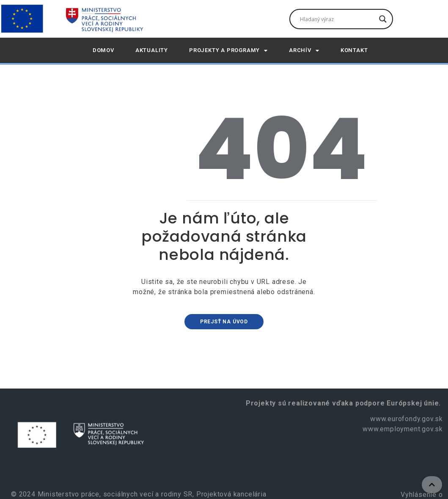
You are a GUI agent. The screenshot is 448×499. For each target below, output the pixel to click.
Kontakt (354, 50)
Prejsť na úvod (224, 322)
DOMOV (103, 50)
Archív (304, 51)
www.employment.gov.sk (403, 429)
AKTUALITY (152, 50)
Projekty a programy (228, 51)
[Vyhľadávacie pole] (337, 19)
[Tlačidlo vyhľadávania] (383, 19)
